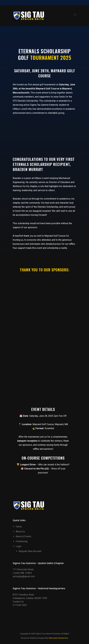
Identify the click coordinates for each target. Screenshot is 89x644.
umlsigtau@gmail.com (24, 576)
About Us (20, 531)
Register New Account (30, 551)
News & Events (23, 536)
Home (19, 527)
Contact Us (18, 602)
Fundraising (22, 541)
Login (19, 546)
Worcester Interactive (58, 638)
